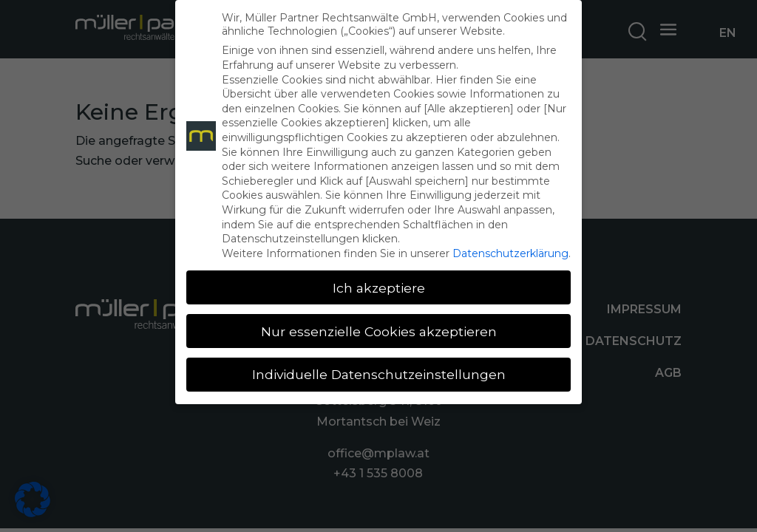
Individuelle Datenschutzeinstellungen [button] (379, 374)
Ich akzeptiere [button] (379, 288)
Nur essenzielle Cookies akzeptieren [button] (379, 331)
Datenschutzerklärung (510, 253)
